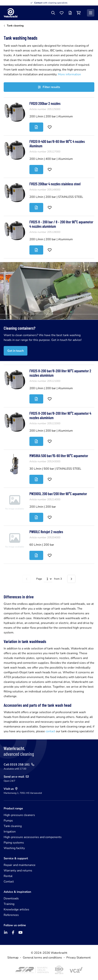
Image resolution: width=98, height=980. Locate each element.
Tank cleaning (13, 826)
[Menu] (91, 13)
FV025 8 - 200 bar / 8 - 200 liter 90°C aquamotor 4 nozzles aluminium (61, 224)
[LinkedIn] (6, 932)
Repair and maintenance (20, 865)
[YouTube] (20, 932)
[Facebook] (13, 932)
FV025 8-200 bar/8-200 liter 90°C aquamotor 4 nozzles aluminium (60, 415)
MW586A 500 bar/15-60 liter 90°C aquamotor (59, 456)
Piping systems (14, 843)
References (11, 915)
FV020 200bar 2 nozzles (45, 103)
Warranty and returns (18, 871)
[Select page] (48, 579)
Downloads (11, 898)
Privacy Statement (79, 958)
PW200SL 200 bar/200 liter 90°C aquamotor (58, 494)
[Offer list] (70, 13)
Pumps (8, 821)
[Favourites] (62, 13)
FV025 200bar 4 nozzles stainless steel (55, 184)
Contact (9, 882)
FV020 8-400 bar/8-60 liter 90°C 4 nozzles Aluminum (57, 144)
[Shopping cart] (79, 13)
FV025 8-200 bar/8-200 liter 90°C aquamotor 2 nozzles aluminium (60, 373)
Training (9, 904)
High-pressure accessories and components (33, 837)
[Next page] (71, 579)
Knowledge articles (16, 909)
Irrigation (10, 832)
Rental (8, 876)
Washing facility (14, 848)
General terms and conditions (42, 958)
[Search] (53, 13)
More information (69, 74)
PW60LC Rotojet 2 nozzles (46, 532)
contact (51, 731)
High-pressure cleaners (19, 815)
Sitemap (13, 958)
